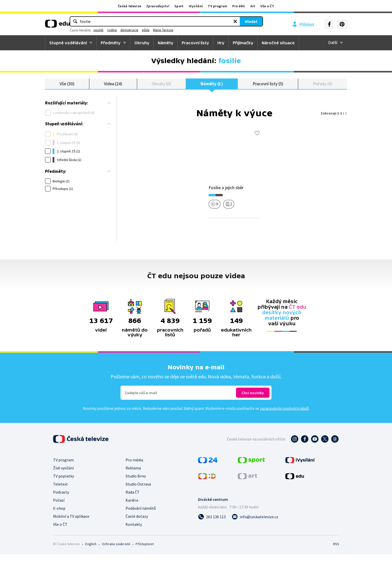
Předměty (111, 43)
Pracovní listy (195, 43)
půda (205, 30)
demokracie (188, 30)
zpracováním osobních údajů (284, 417)
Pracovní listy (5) (268, 88)
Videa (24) (113, 88)
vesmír (158, 30)
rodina (171, 30)
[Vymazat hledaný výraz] (205, 21)
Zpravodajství (158, 6)
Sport (179, 6)
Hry (221, 43)
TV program (218, 6)
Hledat (221, 21)
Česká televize (129, 6)
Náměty (166, 43)
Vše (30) (67, 88)
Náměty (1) (212, 88)
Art (253, 6)
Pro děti (239, 6)
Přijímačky (243, 43)
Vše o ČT (267, 6)
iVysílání (196, 6)
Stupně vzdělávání (68, 43)
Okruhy (142, 43)
